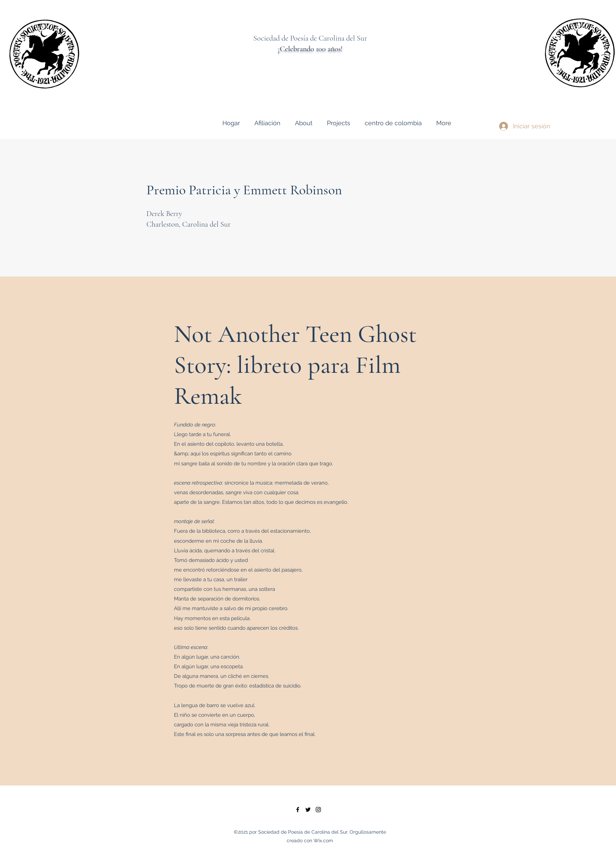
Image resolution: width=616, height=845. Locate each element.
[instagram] (318, 810)
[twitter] (308, 810)
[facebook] (298, 810)
